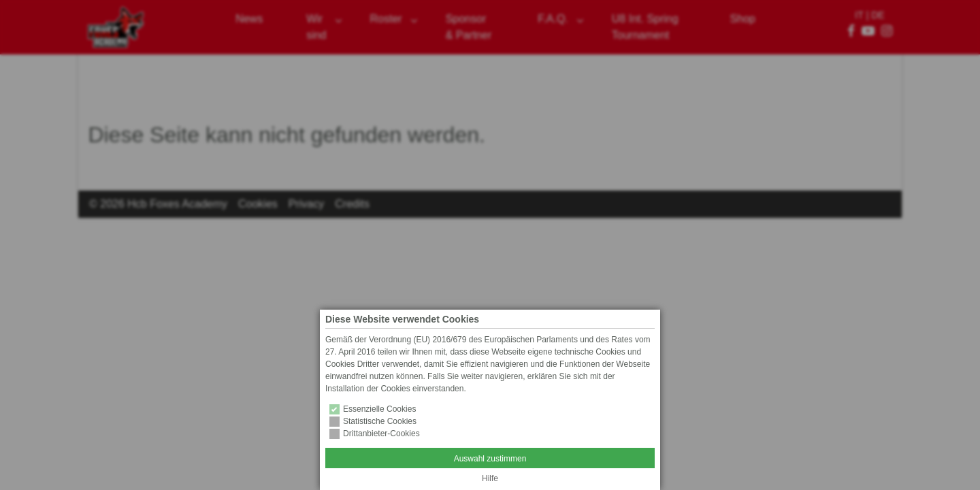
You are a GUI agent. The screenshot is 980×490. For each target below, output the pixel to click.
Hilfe (490, 478)
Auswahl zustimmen (490, 459)
